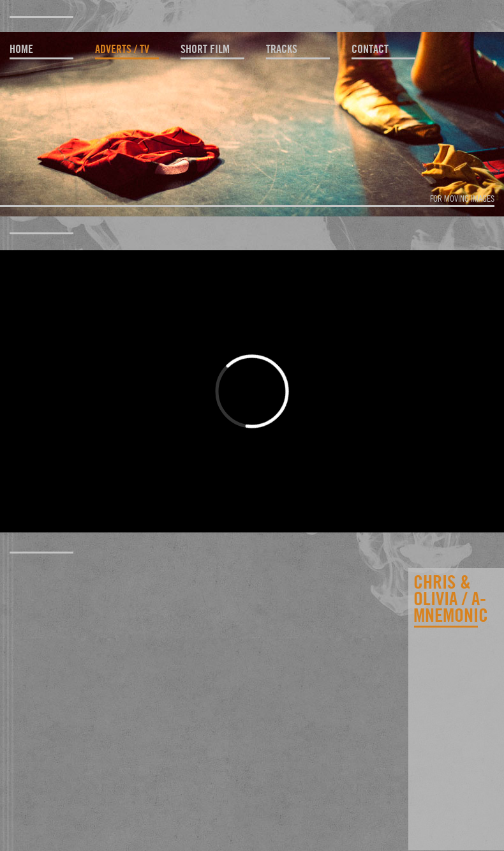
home (21, 49)
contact (370, 49)
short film (205, 49)
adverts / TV (122, 49)
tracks (282, 49)
